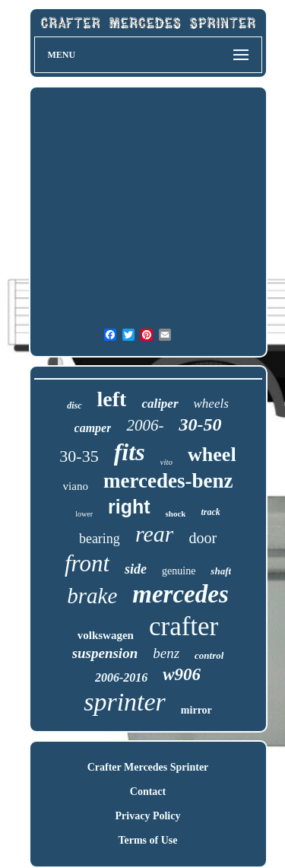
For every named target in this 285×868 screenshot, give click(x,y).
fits (130, 452)
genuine (179, 571)
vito (167, 462)
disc (74, 405)
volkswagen (106, 635)
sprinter (125, 702)
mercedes (180, 594)
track (210, 512)
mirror (196, 710)
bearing (100, 539)
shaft (221, 571)
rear (155, 534)
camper (93, 428)
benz (166, 653)
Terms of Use (147, 840)
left (112, 399)
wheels (211, 404)
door (203, 538)
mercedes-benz (168, 481)
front (87, 563)
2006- (145, 425)
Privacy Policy (148, 816)
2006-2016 (121, 677)
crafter (184, 626)
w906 (182, 674)
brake (92, 596)
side (136, 569)
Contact (148, 792)
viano (76, 486)
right (129, 507)
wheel (212, 455)
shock (176, 513)
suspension (105, 653)
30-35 (79, 456)
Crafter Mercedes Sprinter (148, 767)
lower (84, 514)
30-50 (200, 424)
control (209, 655)
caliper (160, 404)
